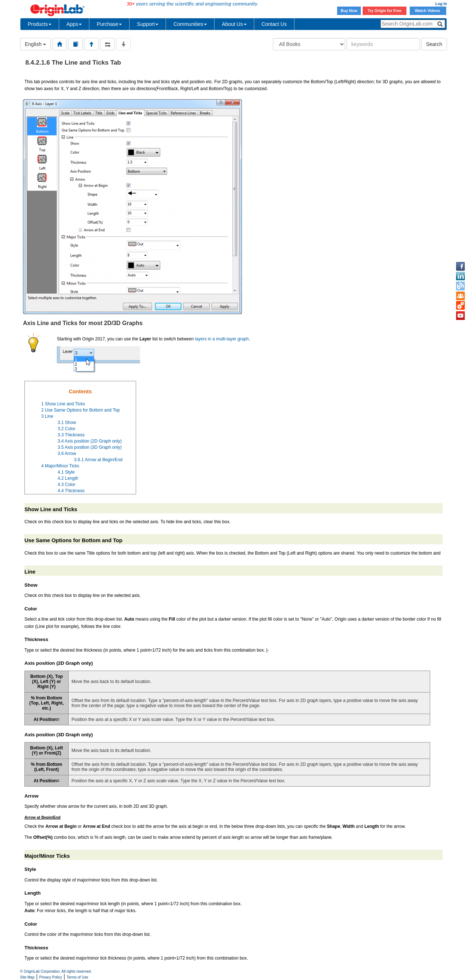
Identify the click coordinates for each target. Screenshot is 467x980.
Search (434, 44)
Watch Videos (428, 11)
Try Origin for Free (385, 11)
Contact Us (274, 24)
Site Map (27, 977)
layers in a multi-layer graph (222, 339)
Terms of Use (78, 977)
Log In (441, 4)
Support (148, 24)
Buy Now (349, 11)
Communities (190, 24)
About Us (234, 24)
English (35, 44)
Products (40, 24)
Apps (74, 24)
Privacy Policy (51, 977)
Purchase (109, 24)
